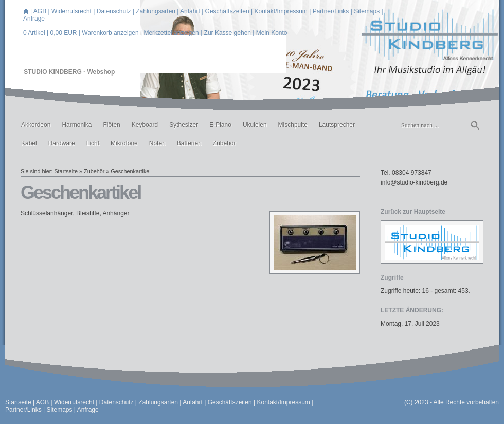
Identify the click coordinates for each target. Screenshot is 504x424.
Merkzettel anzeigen (171, 33)
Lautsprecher (337, 125)
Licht (93, 143)
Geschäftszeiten (227, 11)
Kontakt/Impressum (281, 11)
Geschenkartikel (130, 171)
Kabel (29, 143)
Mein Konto (272, 33)
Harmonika (77, 125)
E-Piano (220, 125)
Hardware (62, 143)
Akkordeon (36, 125)
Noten (157, 143)
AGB (40, 11)
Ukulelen (255, 125)
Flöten (111, 125)
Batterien (189, 143)
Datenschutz (114, 11)
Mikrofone (124, 143)
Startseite (66, 171)
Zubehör (224, 143)
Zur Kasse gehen (228, 33)
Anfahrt (190, 11)
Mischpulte (293, 125)
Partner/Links (331, 11)
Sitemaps (367, 11)
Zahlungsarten (156, 11)
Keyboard (145, 125)
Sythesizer (184, 125)
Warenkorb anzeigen (110, 33)
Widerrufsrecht (71, 11)
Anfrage (34, 19)
